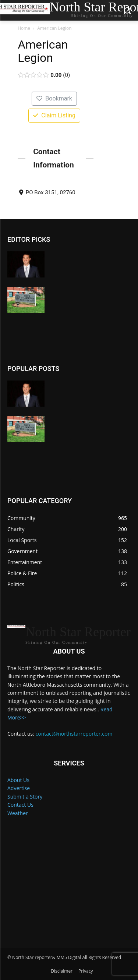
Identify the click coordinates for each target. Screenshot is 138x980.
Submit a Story (25, 797)
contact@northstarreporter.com (74, 734)
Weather (18, 813)
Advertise (19, 788)
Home (24, 28)
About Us (18, 780)
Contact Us (20, 805)
